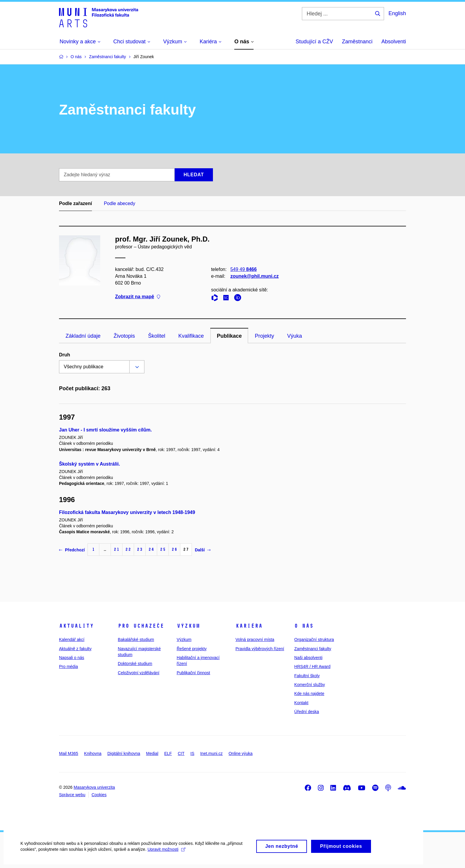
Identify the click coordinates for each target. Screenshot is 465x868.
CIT (181, 753)
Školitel (157, 336)
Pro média (69, 667)
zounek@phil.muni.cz (255, 276)
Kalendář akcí (72, 640)
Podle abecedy (120, 203)
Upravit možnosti (167, 855)
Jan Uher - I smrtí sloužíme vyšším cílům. (105, 430)
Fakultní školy (307, 676)
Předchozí (72, 550)
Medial (152, 753)
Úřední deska (306, 712)
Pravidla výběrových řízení (260, 649)
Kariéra (249, 626)
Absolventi (394, 42)
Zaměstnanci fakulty (313, 649)
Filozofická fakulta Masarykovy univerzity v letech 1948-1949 (127, 512)
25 (163, 549)
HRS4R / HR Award (312, 667)
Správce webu (72, 795)
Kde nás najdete (309, 694)
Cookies (99, 795)
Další (203, 550)
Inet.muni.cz (211, 753)
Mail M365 (69, 753)
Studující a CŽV (314, 42)
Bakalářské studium (136, 640)
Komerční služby (309, 685)
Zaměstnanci (357, 42)
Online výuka (241, 753)
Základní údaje (83, 336)
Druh (65, 355)
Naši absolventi (308, 658)
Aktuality (76, 626)
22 (128, 549)
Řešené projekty (192, 649)
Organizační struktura (314, 640)
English (397, 13)
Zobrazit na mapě (138, 297)
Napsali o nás (72, 658)
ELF (168, 753)
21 (117, 549)
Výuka (294, 336)
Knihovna (93, 753)
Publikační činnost (194, 673)
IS (192, 753)
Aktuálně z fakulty (75, 649)
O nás (304, 626)
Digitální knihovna (124, 753)
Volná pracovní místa (255, 640)
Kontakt (301, 703)
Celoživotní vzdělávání (138, 673)
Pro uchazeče (141, 626)
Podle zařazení (75, 203)
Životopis (124, 336)
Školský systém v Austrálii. (90, 464)
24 (151, 549)
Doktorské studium (135, 664)
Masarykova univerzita (94, 787)
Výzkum (188, 626)
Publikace (229, 336)
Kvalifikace (191, 336)
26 (174, 549)
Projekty (264, 336)
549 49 (244, 269)
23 (140, 549)
